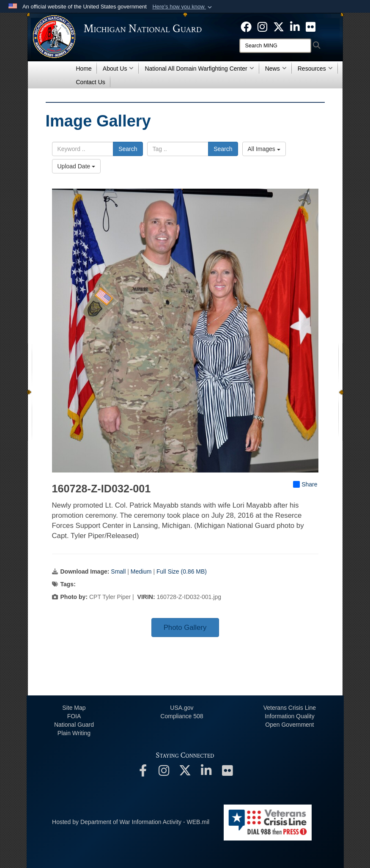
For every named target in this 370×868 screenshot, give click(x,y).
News (276, 69)
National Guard (74, 725)
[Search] (275, 46)
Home (84, 69)
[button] (183, 7)
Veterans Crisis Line (290, 708)
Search (128, 149)
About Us (118, 69)
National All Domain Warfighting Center (199, 69)
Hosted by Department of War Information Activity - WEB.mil (131, 822)
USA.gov (182, 708)
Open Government (289, 725)
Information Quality (290, 716)
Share (305, 484)
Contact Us (91, 82)
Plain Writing (74, 733)
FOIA (74, 716)
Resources (315, 69)
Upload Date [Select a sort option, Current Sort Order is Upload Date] (77, 166)
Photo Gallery (185, 628)
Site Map (74, 708)
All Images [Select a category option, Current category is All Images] (264, 149)
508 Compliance (182, 716)
